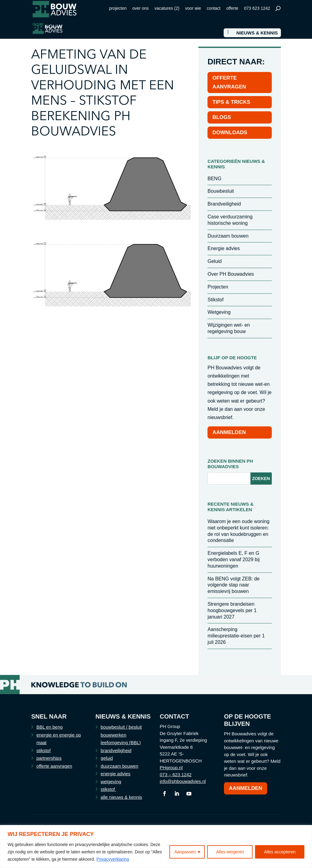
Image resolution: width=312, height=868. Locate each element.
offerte (232, 8)
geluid (107, 758)
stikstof (43, 750)
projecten (118, 8)
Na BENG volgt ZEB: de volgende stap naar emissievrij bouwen (234, 585)
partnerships (49, 758)
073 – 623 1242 (175, 775)
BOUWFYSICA (150, 24)
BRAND (263, 24)
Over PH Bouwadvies (231, 274)
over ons (140, 8)
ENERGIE (183, 24)
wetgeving (111, 782)
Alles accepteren (280, 852)
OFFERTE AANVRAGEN (229, 82)
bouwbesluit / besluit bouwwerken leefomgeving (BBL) (121, 735)
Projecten (218, 287)
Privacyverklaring (113, 859)
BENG (121, 24)
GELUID (239, 24)
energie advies (115, 774)
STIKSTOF (212, 24)
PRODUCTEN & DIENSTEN (62, 24)
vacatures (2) (167, 8)
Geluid (214, 261)
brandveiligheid (116, 750)
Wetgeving (219, 312)
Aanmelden (246, 788)
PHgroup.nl (171, 768)
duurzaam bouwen (119, 766)
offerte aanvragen (54, 766)
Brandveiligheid (224, 204)
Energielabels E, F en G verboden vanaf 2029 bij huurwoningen (234, 560)
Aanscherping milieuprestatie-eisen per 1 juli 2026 (236, 636)
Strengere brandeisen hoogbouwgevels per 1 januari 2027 (232, 610)
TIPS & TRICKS (231, 102)
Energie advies (224, 248)
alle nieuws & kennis (121, 797)
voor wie (193, 8)
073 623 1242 (257, 8)
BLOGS (222, 117)
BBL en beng (49, 727)
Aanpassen (185, 852)
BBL (103, 24)
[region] (156, 846)
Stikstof (215, 300)
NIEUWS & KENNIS (257, 33)
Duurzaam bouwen (228, 236)
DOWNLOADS (230, 133)
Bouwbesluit (221, 191)
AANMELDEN (229, 432)
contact (214, 8)
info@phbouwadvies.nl (183, 781)
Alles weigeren (230, 852)
